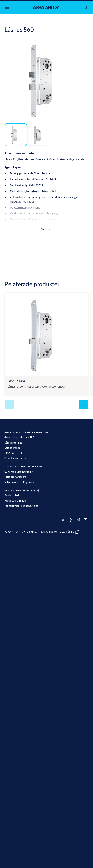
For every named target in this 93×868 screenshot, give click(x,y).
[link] (63, 520)
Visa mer (46, 230)
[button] (83, 405)
